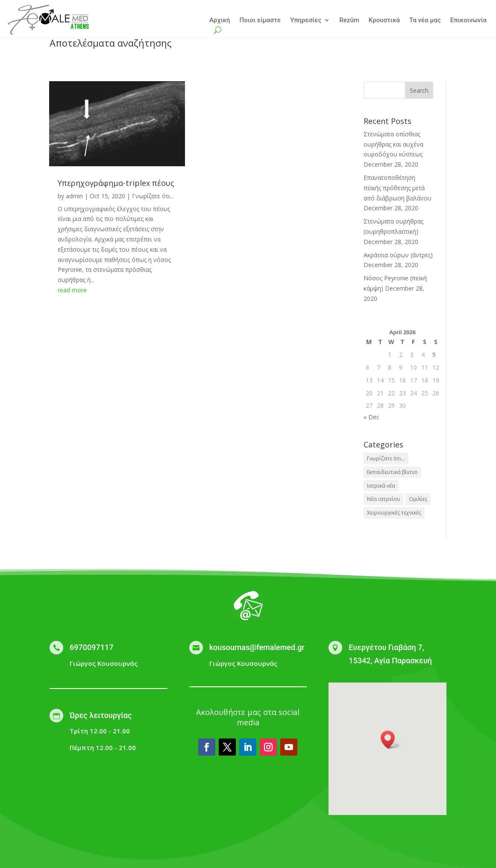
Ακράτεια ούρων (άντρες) (398, 255)
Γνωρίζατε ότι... (153, 196)
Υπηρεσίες (306, 21)
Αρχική (220, 21)
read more (72, 290)
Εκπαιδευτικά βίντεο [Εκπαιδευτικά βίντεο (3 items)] (392, 472)
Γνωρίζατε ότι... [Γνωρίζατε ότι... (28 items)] (386, 458)
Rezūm (349, 21)
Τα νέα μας (425, 21)
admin (74, 196)
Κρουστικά (384, 21)
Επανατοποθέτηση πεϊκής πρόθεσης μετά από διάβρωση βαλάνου (398, 188)
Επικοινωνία (468, 21)
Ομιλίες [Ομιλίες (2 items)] (418, 499)
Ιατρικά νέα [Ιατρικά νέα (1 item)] (381, 486)
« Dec (371, 417)
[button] (390, 740)
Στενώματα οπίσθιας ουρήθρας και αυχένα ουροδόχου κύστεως (393, 144)
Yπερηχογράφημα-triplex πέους (116, 183)
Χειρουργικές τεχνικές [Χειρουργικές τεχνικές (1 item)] (394, 513)
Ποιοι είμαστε (260, 21)
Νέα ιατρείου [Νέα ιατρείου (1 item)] (384, 499)
